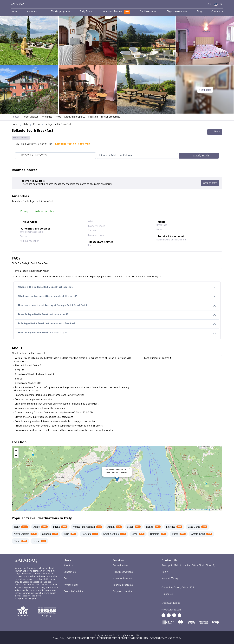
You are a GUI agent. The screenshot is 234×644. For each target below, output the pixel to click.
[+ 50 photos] (205, 90)
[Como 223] (20, 541)
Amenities (47, 117)
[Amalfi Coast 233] (202, 534)
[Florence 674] (174, 527)
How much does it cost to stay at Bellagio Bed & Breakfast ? (117, 306)
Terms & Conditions (74, 592)
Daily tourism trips (122, 592)
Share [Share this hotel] (215, 132)
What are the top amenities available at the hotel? (117, 297)
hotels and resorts (123, 579)
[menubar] (117, 12)
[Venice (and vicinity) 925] (87, 527)
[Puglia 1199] (60, 527)
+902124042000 (171, 604)
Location (93, 117)
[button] (117, 479)
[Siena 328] (138, 534)
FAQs (58, 117)
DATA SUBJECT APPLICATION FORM (166, 639)
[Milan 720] (134, 527)
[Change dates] (210, 183)
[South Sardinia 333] (115, 534)
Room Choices (31, 117)
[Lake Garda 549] (198, 527)
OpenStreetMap (204, 510)
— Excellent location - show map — (73, 144)
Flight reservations (123, 572)
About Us (68, 566)
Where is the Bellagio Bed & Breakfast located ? (117, 288)
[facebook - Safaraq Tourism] (169, 615)
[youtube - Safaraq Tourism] (163, 615)
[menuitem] (14, 12)
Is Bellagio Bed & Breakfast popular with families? (117, 324)
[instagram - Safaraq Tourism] (174, 615)
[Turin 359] (70, 534)
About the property (75, 117)
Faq (65, 579)
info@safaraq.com (172, 610)
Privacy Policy (71, 585)
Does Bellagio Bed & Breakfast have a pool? (117, 315)
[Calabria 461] (50, 534)
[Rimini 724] (115, 527)
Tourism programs (123, 585)
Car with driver (120, 566)
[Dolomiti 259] (158, 534)
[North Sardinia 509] (25, 534)
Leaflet (189, 510)
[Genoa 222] (39, 541)
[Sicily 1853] (21, 527)
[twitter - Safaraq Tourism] (179, 615)
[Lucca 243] (179, 534)
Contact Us (70, 572)
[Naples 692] (153, 527)
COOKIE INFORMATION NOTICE (81, 639)
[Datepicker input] (55, 156)
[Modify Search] (199, 156)
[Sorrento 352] (90, 534)
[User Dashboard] (201, 5)
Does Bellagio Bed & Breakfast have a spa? (117, 333)
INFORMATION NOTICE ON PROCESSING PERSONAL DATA (123, 639)
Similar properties (111, 117)
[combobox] (134, 156)
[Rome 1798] (40, 527)
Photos (16, 117)
